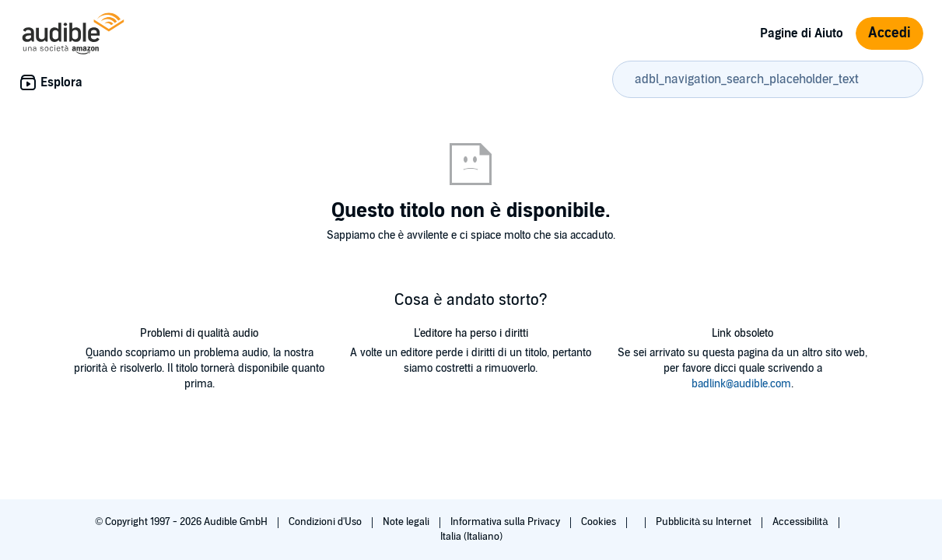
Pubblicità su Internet (705, 522)
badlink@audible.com (741, 384)
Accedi (889, 33)
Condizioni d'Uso (326, 522)
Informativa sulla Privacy (506, 522)
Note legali (407, 522)
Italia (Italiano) (471, 537)
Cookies (600, 522)
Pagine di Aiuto (802, 33)
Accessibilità (801, 522)
